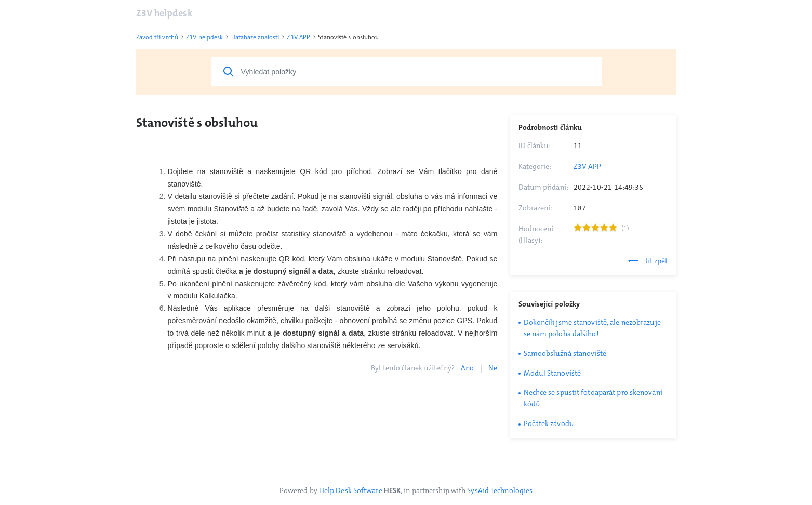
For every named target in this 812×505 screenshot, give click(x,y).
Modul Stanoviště (553, 373)
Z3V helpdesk (164, 13)
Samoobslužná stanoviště (565, 353)
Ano (467, 368)
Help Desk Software (351, 490)
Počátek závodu (549, 423)
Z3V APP (588, 166)
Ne (493, 368)
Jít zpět (648, 261)
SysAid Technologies (500, 490)
